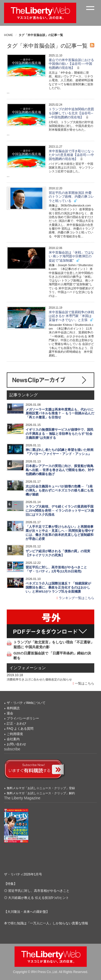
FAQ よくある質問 (20, 729)
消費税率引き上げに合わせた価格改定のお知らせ (39, 679)
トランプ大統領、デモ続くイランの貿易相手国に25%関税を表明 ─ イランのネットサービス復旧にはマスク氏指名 (60, 511)
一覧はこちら (83, 683)
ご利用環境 (15, 734)
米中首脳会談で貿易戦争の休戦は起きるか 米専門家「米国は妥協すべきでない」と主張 (71, 316)
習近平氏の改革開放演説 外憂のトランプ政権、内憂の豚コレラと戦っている (71, 197)
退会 (10, 713)
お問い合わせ (16, 744)
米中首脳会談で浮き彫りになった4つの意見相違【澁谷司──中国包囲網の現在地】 (71, 155)
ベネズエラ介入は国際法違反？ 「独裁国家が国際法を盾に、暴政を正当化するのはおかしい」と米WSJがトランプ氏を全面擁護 (58, 587)
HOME (8, 35)
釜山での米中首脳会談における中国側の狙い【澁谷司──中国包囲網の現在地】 (71, 64)
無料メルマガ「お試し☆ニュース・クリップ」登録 (41, 788)
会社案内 (13, 739)
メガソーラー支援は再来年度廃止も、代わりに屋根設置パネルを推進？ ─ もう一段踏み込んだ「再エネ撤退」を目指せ (60, 414)
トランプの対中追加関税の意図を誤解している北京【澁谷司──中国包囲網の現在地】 (71, 113)
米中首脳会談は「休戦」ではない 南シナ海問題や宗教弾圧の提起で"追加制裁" (71, 256)
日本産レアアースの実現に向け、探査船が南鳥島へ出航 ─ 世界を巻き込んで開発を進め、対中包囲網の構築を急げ (60, 470)
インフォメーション (28, 668)
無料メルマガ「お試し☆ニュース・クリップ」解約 (41, 793)
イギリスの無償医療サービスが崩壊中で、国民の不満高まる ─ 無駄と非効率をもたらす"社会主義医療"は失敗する (60, 434)
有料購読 (13, 708)
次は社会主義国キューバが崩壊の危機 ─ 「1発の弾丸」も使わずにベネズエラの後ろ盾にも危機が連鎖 (60, 490)
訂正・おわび (16, 724)
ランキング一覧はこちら (75, 598)
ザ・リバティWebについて (26, 703)
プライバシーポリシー (23, 718)
